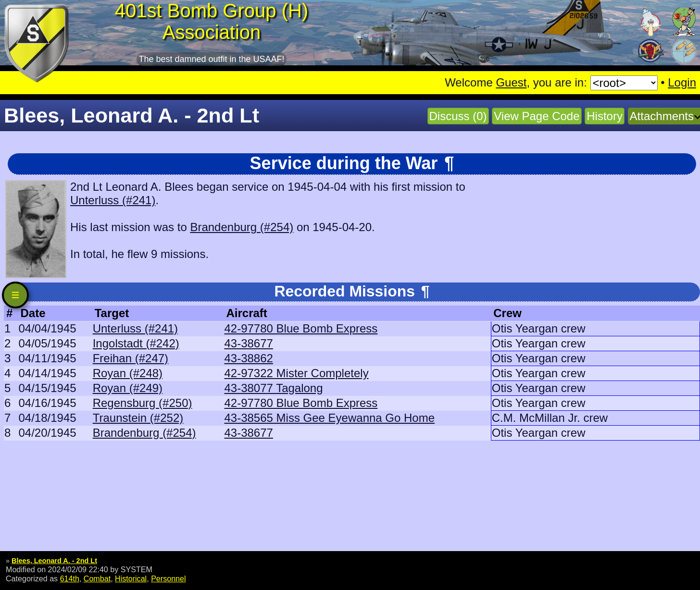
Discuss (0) (458, 116)
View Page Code (537, 116)
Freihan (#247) (131, 358)
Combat (97, 578)
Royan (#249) (128, 388)
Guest (511, 82)
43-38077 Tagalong (273, 388)
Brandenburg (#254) (242, 227)
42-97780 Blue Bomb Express (301, 328)
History (605, 116)
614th (70, 578)
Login (682, 82)
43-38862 (248, 358)
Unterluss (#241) (113, 200)
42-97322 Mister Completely (296, 373)
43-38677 (248, 343)
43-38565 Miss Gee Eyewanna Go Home (329, 418)
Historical (131, 578)
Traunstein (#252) (138, 418)
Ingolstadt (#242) (136, 343)
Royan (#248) (128, 373)
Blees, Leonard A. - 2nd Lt (54, 561)
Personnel (168, 578)
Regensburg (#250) (143, 403)
